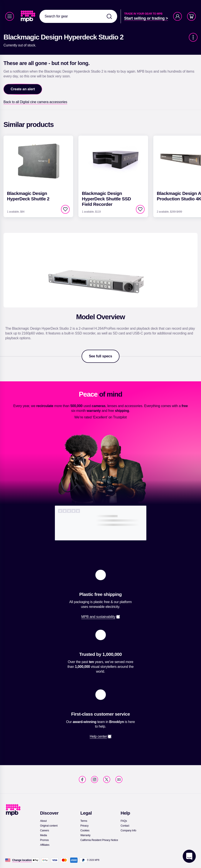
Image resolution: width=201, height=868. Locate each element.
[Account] (177, 16)
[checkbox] (65, 209)
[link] (28, 16)
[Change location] (22, 860)
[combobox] (78, 16)
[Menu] (10, 16)
